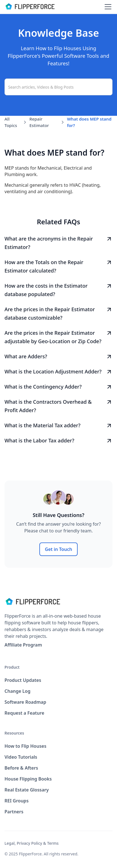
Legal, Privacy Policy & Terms (31, 843)
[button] (107, 7)
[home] (30, 7)
